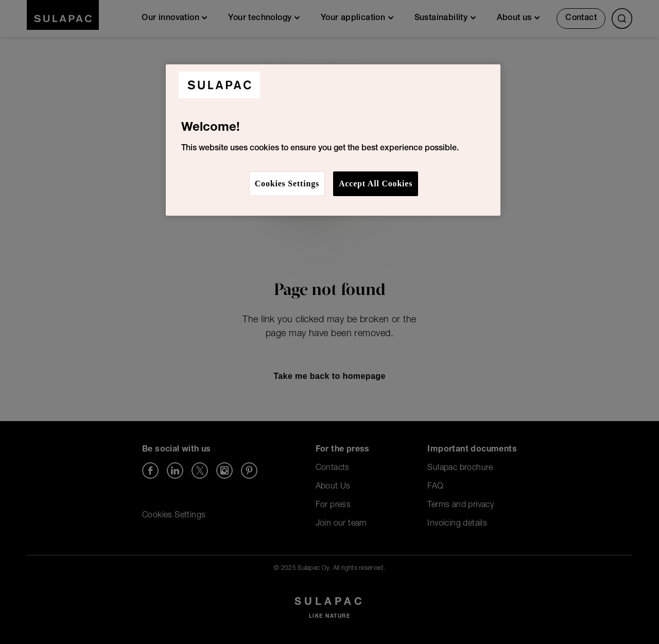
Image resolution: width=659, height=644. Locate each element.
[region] (333, 140)
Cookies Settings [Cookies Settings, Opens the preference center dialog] (287, 184)
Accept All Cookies (376, 184)
